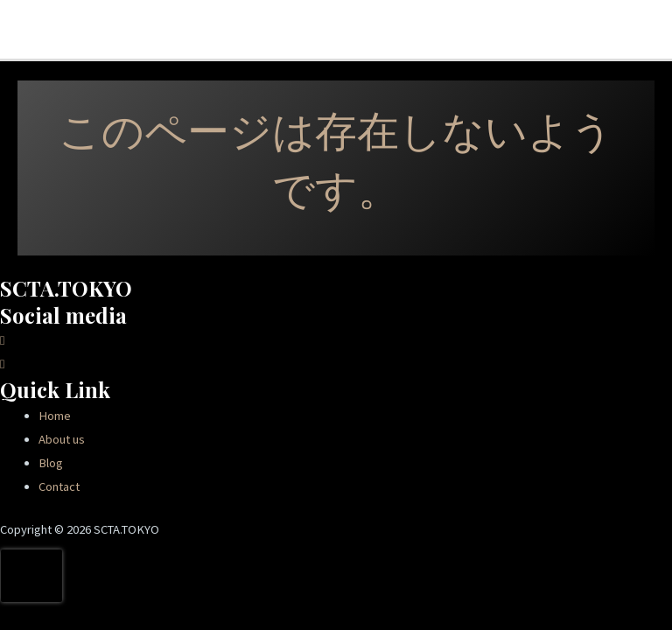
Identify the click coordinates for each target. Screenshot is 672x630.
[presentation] (31, 576)
